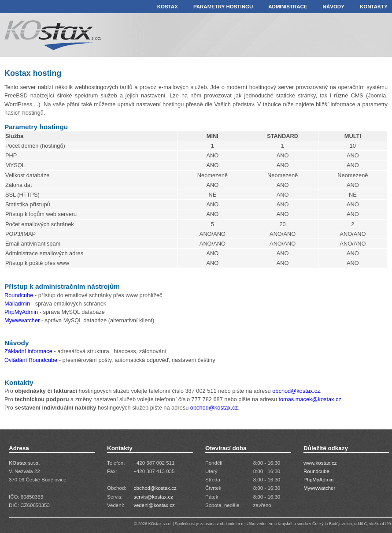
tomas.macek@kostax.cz (310, 399)
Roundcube (19, 295)
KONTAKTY (374, 7)
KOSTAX (168, 7)
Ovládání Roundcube (31, 360)
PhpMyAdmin (21, 312)
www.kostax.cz (320, 463)
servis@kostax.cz (153, 497)
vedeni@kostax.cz (154, 505)
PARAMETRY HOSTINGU (223, 7)
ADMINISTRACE (288, 7)
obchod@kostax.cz (296, 391)
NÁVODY (334, 7)
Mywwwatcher (23, 320)
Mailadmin (17, 304)
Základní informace (28, 351)
